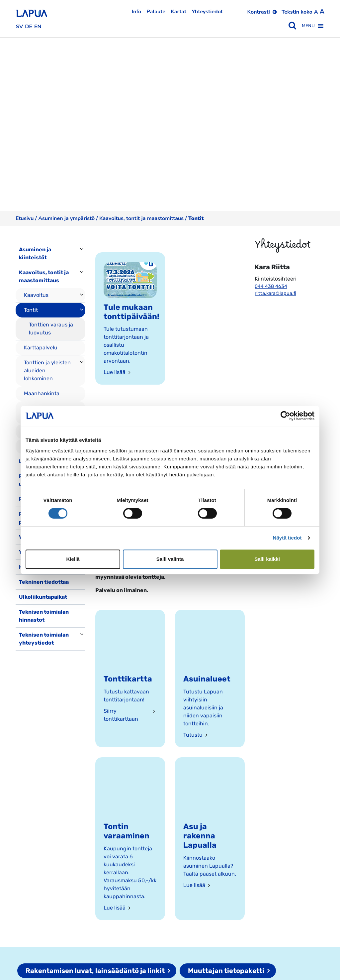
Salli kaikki (267, 559)
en (38, 27)
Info (137, 12)
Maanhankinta (42, 393)
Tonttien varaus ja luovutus (51, 329)
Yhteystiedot (207, 12)
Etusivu (25, 218)
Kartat (178, 12)
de (29, 27)
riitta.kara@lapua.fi (275, 293)
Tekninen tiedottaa (44, 582)
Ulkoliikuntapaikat (43, 597)
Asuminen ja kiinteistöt (35, 253)
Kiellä (73, 559)
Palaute (156, 12)
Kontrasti (259, 12)
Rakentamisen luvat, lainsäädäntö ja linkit (95, 971)
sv (19, 27)
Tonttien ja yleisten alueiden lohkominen (47, 370)
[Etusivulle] (31, 11)
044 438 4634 (271, 286)
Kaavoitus (36, 295)
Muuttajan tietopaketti (226, 971)
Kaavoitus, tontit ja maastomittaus (141, 218)
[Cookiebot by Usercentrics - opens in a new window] (285, 416)
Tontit (31, 310)
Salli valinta (170, 559)
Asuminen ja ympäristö (66, 218)
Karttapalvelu (41, 348)
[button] (308, 26)
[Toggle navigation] (25, 657)
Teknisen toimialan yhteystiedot (44, 639)
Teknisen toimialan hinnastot (44, 616)
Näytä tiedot (287, 538)
